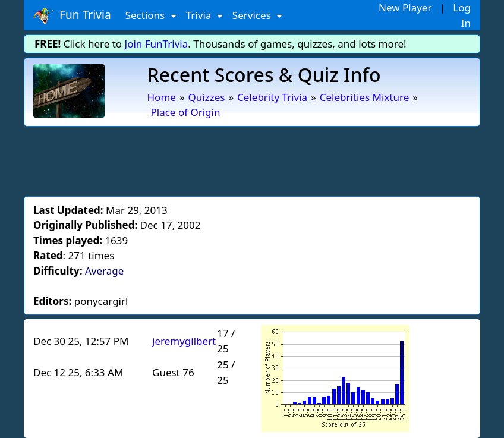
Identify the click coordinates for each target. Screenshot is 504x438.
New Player (405, 7)
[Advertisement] (252, 159)
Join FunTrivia (157, 44)
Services (253, 15)
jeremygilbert (184, 341)
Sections (147, 15)
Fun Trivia (72, 15)
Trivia (200, 15)
